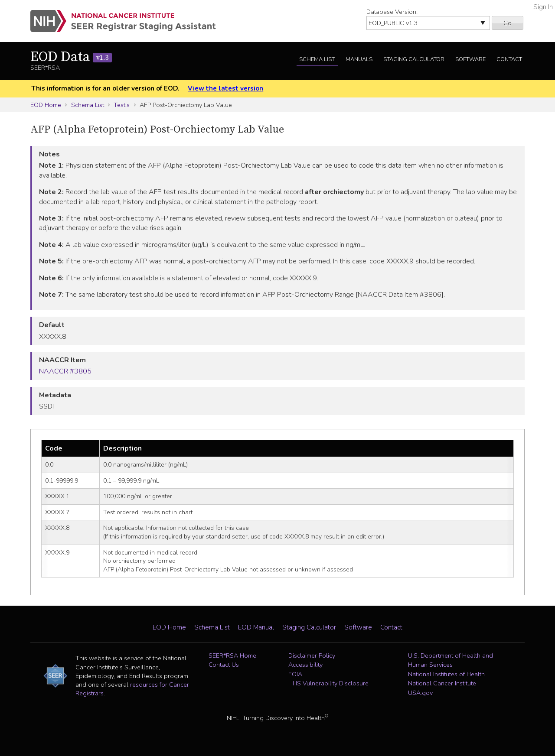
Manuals (359, 59)
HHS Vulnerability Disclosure (328, 683)
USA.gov (420, 693)
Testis (122, 105)
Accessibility (305, 665)
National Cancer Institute (442, 683)
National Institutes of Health (446, 674)
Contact (509, 59)
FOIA (295, 674)
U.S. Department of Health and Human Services (451, 660)
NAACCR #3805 (65, 371)
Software (470, 59)
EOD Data (71, 57)
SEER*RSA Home (232, 655)
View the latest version (225, 88)
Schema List (317, 59)
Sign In (543, 7)
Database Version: (392, 12)
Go (508, 23)
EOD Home (46, 105)
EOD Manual (256, 627)
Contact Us (224, 665)
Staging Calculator (414, 59)
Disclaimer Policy (312, 655)
